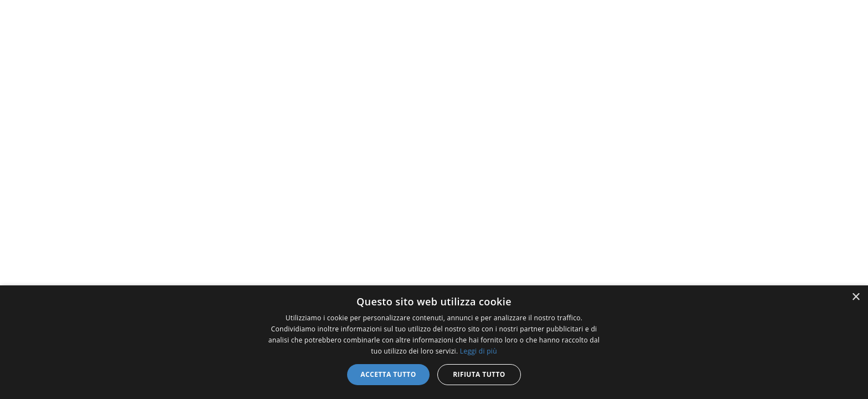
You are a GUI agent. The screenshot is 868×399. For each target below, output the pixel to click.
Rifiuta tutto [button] (479, 374)
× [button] (856, 297)
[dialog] (434, 342)
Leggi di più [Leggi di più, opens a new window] (479, 351)
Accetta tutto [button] (388, 374)
